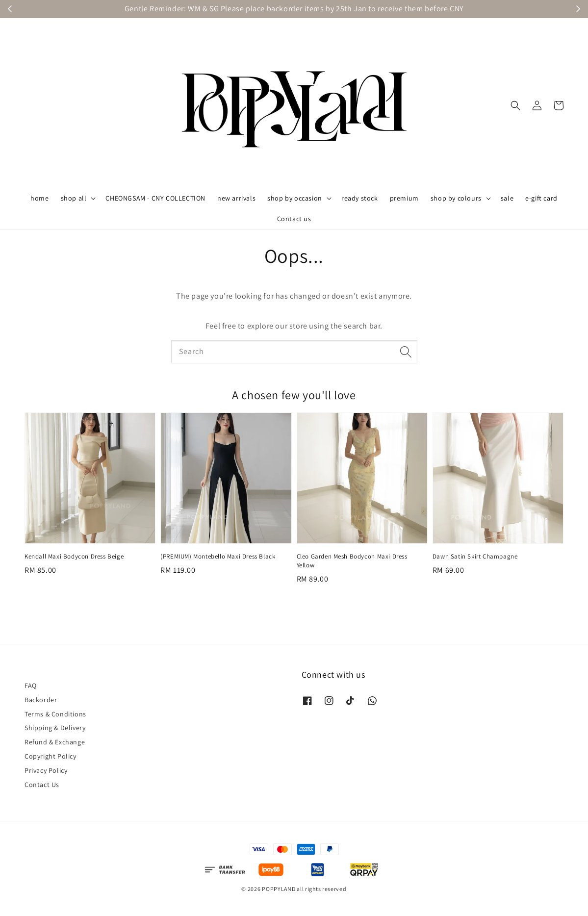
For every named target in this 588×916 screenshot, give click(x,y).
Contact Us (42, 785)
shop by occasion (295, 198)
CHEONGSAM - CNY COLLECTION (155, 198)
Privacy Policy (46, 770)
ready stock (360, 198)
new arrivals (236, 198)
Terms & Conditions (55, 714)
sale (507, 198)
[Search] (406, 352)
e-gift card (541, 198)
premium (404, 198)
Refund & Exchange (55, 742)
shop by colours (456, 198)
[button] (515, 105)
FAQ (31, 686)
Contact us (294, 219)
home (39, 198)
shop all (74, 198)
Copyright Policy (51, 756)
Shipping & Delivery (55, 728)
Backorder (41, 700)
